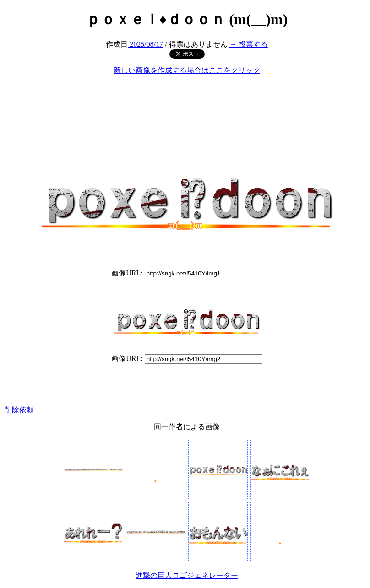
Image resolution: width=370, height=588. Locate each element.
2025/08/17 (145, 44)
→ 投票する (249, 44)
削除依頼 (19, 410)
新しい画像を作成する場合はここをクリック (187, 70)
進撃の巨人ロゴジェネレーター (187, 575)
